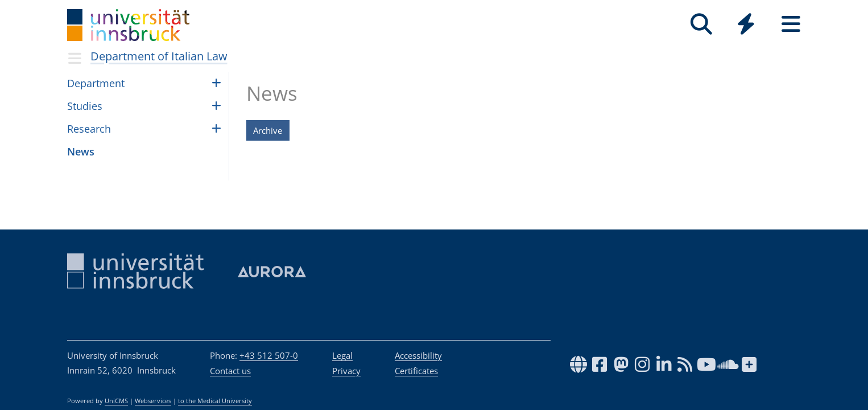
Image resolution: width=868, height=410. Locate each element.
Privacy (346, 371)
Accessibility (418, 355)
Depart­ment (96, 83)
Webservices (153, 401)
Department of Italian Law (159, 56)
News (81, 151)
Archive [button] (268, 130)
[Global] (746, 25)
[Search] (701, 24)
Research (89, 129)
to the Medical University (215, 401)
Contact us (230, 371)
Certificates (416, 371)
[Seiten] (791, 24)
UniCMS (116, 401)
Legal (342, 355)
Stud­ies (85, 106)
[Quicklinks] (746, 24)
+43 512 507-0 (269, 355)
